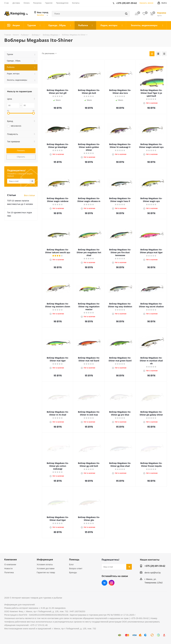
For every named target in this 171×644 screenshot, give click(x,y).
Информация (45, 560)
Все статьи (29, 195)
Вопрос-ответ (76, 568)
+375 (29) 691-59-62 (155, 566)
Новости (8, 568)
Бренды (73, 572)
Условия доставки (46, 568)
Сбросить (21, 157)
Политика (9, 572)
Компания (10, 560)
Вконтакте (104, 583)
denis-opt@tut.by (153, 573)
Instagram (112, 583)
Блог (71, 564)
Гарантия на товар (46, 572)
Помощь (74, 560)
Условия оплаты (45, 564)
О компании (10, 564)
